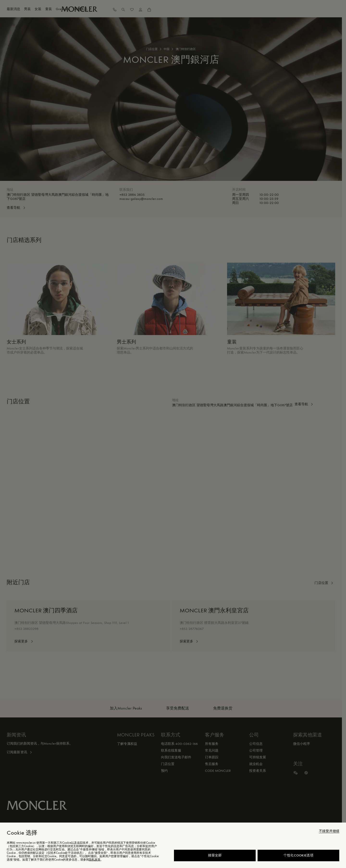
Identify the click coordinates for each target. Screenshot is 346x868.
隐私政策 (95, 860)
